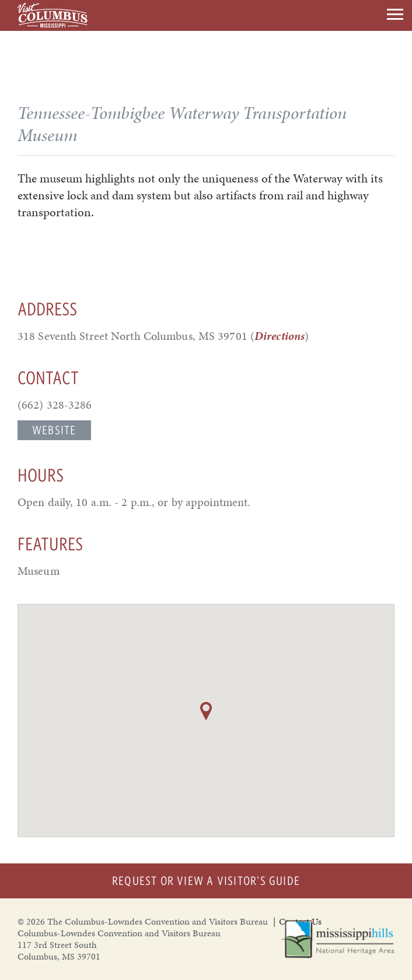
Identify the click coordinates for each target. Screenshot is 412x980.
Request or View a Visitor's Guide (206, 881)
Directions (280, 336)
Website (54, 430)
